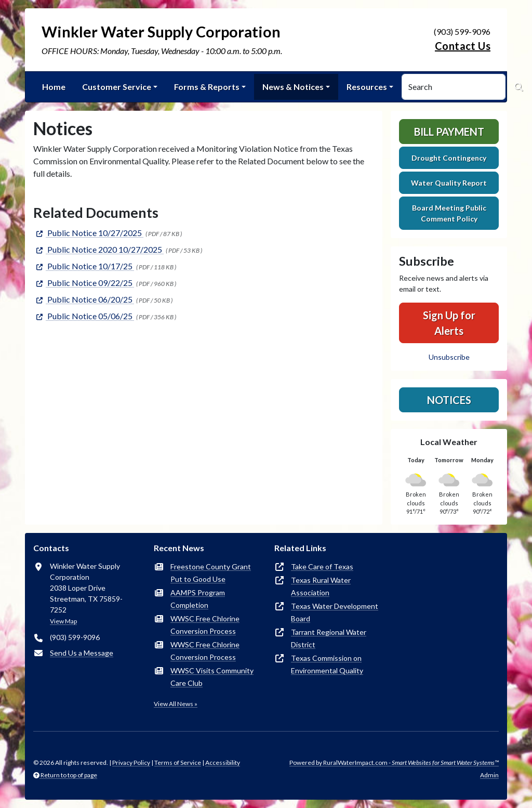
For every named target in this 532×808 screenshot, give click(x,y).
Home (54, 87)
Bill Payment (449, 132)
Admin (489, 775)
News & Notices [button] (293, 87)
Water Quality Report (449, 183)
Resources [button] (367, 87)
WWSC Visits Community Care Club (212, 677)
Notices (449, 400)
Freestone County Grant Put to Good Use (211, 573)
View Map (63, 621)
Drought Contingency (449, 158)
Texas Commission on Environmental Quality (327, 664)
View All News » (176, 704)
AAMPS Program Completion (198, 599)
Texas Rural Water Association (321, 586)
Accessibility (223, 763)
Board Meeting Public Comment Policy (449, 213)
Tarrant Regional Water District (329, 638)
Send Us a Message (82, 653)
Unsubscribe (449, 357)
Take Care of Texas (322, 566)
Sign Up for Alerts (449, 323)
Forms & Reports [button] (207, 87)
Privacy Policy (131, 763)
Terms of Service (178, 763)
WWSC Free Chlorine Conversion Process (205, 625)
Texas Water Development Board (335, 612)
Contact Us (463, 46)
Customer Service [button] (117, 87)
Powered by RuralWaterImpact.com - (394, 763)
